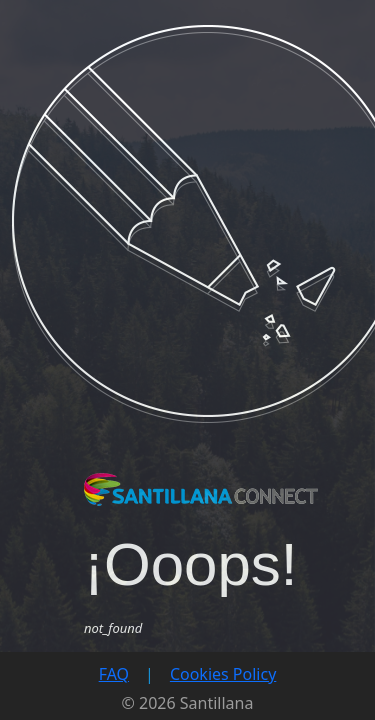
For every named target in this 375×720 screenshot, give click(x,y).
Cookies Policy (223, 674)
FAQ (114, 674)
